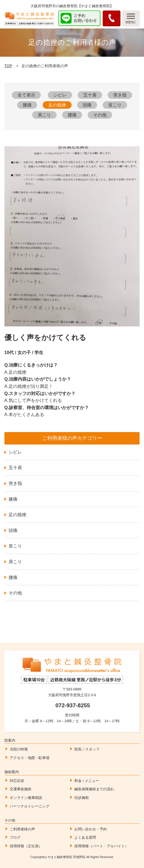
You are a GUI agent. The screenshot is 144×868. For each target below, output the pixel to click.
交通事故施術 (21, 789)
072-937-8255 (73, 705)
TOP (8, 66)
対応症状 (17, 781)
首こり (115, 105)
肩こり (44, 115)
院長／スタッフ (87, 749)
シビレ (60, 95)
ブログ (15, 837)
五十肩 (90, 95)
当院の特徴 (19, 749)
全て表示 (26, 95)
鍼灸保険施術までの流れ (94, 789)
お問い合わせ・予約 (91, 829)
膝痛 (27, 105)
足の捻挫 (57, 105)
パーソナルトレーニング (30, 806)
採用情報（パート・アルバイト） (101, 846)
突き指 (120, 95)
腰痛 (72, 115)
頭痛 (87, 105)
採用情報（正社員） (26, 846)
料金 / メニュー (87, 781)
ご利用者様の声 (22, 829)
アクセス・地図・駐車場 (30, 758)
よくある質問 (85, 837)
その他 (100, 115)
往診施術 (82, 798)
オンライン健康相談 (26, 798)
